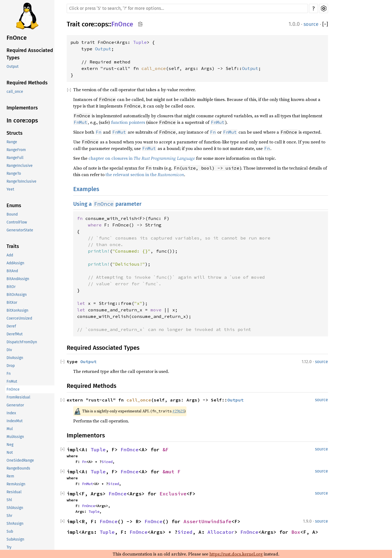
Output (13, 67)
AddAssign (15, 263)
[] (325, 24)
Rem (10, 476)
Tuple (140, 42)
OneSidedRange (20, 460)
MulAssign (15, 437)
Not (10, 453)
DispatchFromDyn (22, 342)
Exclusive (173, 494)
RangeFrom (16, 150)
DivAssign (15, 358)
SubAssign (15, 539)
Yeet (10, 189)
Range (12, 142)
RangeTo (14, 174)
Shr (9, 516)
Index (11, 413)
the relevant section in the (145, 174)
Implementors (22, 108)
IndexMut (15, 421)
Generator (15, 405)
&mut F (171, 472)
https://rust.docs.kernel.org (236, 554)
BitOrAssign (17, 295)
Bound (12, 214)
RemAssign (16, 484)
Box (296, 532)
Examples (86, 189)
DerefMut (15, 334)
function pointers (128, 122)
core (88, 24)
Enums (14, 206)
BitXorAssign (17, 310)
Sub (10, 531)
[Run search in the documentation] (187, 8)
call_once (15, 92)
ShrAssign (15, 524)
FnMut (12, 381)
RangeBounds (18, 468)
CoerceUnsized (19, 318)
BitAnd (12, 271)
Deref (11, 326)
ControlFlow (17, 222)
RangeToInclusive (22, 181)
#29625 (178, 411)
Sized (107, 462)
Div (9, 350)
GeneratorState (20, 230)
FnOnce (17, 38)
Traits (13, 246)
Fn (9, 374)
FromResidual (18, 397)
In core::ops (22, 120)
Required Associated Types (30, 54)
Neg (10, 445)
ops (103, 24)
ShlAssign (15, 508)
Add (10, 255)
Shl (9, 500)
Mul (10, 429)
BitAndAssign (18, 279)
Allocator (221, 532)
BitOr (11, 287)
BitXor (12, 303)
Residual (14, 492)
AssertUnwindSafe (207, 521)
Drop (11, 366)
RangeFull (15, 158)
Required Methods (27, 83)
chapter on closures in (142, 158)
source (311, 24)
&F (166, 450)
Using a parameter (107, 204)
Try (9, 547)
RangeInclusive (20, 166)
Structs (15, 133)
